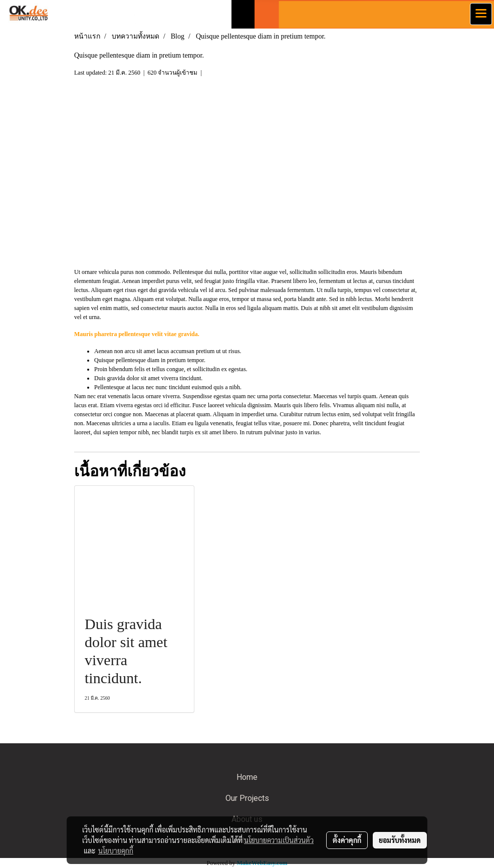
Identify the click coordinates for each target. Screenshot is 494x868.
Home (247, 777)
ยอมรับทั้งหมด (400, 840)
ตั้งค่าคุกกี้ (347, 840)
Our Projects (247, 798)
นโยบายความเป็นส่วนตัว (279, 840)
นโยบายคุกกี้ (116, 850)
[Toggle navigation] (481, 14)
